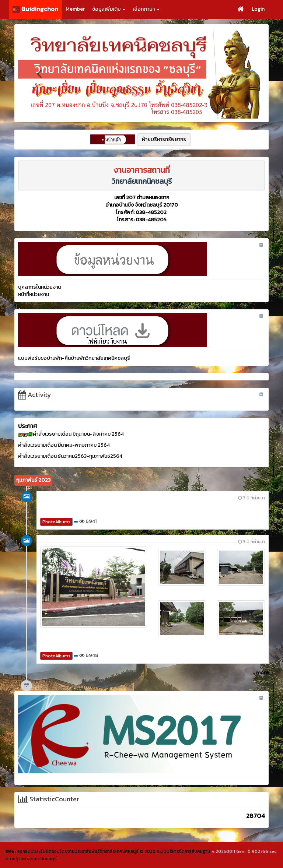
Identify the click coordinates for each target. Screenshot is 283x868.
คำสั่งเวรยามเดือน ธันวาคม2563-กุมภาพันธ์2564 (70, 456)
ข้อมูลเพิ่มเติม (109, 9)
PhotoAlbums (56, 522)
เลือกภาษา (146, 9)
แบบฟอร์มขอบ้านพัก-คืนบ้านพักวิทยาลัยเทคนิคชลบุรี (74, 358)
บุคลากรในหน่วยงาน (39, 287)
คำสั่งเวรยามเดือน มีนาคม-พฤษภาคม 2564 (64, 445)
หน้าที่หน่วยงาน (34, 294)
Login (258, 9)
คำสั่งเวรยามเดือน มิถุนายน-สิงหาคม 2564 (78, 434)
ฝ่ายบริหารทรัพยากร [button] (164, 139)
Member (75, 9)
